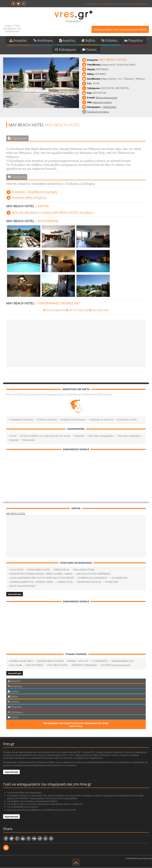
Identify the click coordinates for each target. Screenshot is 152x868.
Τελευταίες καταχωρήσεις (101, 436)
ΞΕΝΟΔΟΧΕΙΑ (110, 107)
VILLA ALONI (16, 665)
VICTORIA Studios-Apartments (116, 665)
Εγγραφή (14, 440)
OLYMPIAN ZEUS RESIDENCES (93, 578)
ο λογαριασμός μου (95, 4)
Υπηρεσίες (79, 436)
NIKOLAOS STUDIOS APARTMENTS (94, 574)
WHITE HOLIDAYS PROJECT (23, 586)
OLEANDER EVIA (119, 578)
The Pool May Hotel (55, 310)
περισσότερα (15, 594)
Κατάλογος (43, 41)
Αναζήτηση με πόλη (127, 420)
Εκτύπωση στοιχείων (98, 112)
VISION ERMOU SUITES (39, 570)
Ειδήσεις (110, 41)
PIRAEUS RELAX (62, 570)
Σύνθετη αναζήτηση (47, 420)
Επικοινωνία (29, 440)
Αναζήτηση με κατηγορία (73, 420)
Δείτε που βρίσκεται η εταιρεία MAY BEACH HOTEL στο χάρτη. (53, 213)
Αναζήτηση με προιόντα (101, 420)
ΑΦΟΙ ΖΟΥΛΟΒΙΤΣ (35, 665)
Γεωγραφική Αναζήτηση (22, 420)
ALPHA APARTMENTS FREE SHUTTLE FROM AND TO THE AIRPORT (42, 578)
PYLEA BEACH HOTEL (58, 665)
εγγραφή (110, 4)
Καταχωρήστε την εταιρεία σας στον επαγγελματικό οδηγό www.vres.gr (76, 725)
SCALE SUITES (17, 570)
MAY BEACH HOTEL (16, 514)
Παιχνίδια (133, 41)
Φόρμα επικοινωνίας (106, 98)
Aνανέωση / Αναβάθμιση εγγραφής (35, 192)
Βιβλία (88, 41)
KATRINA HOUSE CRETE (21, 661)
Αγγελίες (67, 41)
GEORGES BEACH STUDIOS (50, 661)
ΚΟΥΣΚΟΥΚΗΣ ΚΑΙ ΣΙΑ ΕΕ (89, 582)
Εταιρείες (18, 41)
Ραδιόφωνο (66, 50)
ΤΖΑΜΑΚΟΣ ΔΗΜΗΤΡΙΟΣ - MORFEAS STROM (31, 582)
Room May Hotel (99, 310)
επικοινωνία (133, 4)
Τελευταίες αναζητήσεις (129, 436)
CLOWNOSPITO (100, 661)
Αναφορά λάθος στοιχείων (29, 198)
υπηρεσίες (121, 4)
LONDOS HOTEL (65, 582)
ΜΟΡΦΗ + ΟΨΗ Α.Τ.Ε (78, 661)
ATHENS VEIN (112, 582)
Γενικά (13, 436)
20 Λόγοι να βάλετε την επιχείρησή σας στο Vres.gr (45, 436)
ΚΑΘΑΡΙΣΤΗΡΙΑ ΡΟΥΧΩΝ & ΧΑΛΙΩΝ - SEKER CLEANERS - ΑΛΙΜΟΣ (41, 574)
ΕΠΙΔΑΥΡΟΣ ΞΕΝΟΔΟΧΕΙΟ (85, 665)
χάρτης (144, 4)
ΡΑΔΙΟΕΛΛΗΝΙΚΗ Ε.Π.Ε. (123, 661)
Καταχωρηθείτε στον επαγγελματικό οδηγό (120, 29)
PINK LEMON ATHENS (84, 570)
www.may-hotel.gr (103, 102)
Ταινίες (89, 50)
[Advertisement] (76, 344)
